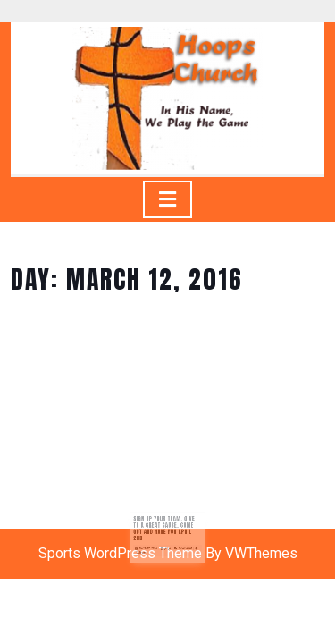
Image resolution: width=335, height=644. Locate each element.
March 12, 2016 (151, 546)
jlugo (168, 546)
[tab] (167, 199)
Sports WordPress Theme (120, 553)
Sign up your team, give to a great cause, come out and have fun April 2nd (164, 530)
